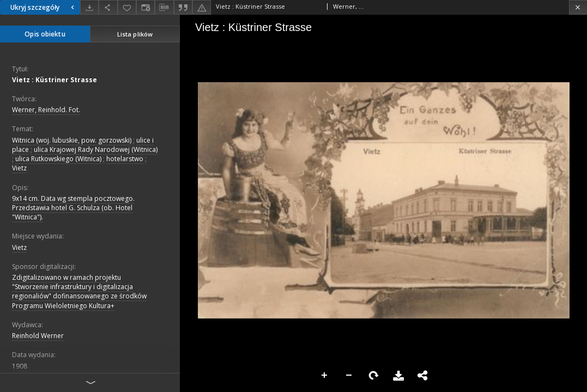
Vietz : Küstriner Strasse (55, 80)
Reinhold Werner (38, 336)
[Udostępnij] (108, 7)
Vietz (19, 168)
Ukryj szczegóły (44, 7)
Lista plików (135, 34)
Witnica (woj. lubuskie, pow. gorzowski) (72, 140)
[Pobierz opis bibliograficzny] (164, 8)
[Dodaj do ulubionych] (127, 7)
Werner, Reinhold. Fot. (46, 110)
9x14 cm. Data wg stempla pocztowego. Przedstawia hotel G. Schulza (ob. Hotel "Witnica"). (73, 208)
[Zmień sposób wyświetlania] (146, 7)
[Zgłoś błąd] (202, 7)
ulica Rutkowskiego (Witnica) (58, 159)
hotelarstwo (125, 159)
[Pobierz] (89, 7)
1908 (20, 366)
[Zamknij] (578, 7)
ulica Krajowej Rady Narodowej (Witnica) (96, 149)
